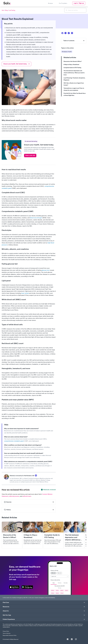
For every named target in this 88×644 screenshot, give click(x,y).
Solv (3, 10)
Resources (6, 607)
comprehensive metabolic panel (14, 441)
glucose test (46, 270)
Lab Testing (12, 10)
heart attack (25, 293)
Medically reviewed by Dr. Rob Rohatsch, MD (22, 476)
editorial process (14, 496)
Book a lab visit (30, 155)
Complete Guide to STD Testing (72, 68)
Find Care (6, 603)
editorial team (27, 496)
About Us (6, 611)
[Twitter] (72, 639)
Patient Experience (9, 619)
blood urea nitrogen (36, 218)
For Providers (63, 3)
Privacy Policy (6, 631)
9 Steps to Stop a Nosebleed (71, 64)
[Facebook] (68, 639)
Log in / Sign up (79, 3)
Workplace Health (67, 52)
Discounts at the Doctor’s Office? (73, 61)
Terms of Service (7, 633)
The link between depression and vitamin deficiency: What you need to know (74, 73)
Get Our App (7, 615)
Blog (6, 10)
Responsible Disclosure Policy (10, 635)
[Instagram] (76, 639)
